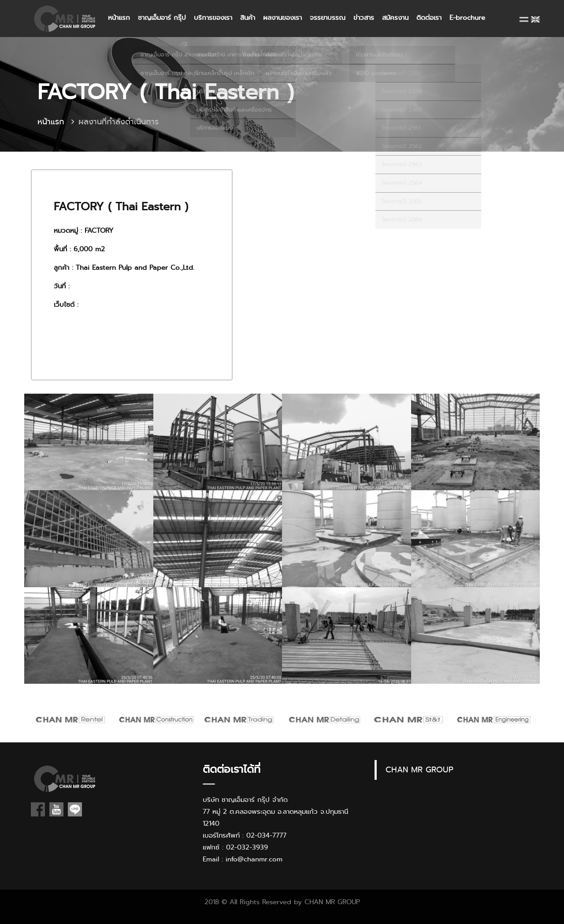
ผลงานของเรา (282, 18)
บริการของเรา (213, 18)
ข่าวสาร (364, 18)
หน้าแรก (119, 18)
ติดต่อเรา (429, 18)
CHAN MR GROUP (419, 770)
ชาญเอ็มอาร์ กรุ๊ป (162, 18)
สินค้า (248, 18)
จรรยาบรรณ (328, 18)
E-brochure (467, 18)
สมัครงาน (395, 18)
